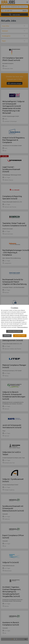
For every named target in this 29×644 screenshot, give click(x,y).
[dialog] (15, 322)
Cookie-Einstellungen (15, 331)
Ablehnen (7, 336)
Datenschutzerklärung (22, 327)
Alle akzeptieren (20, 336)
